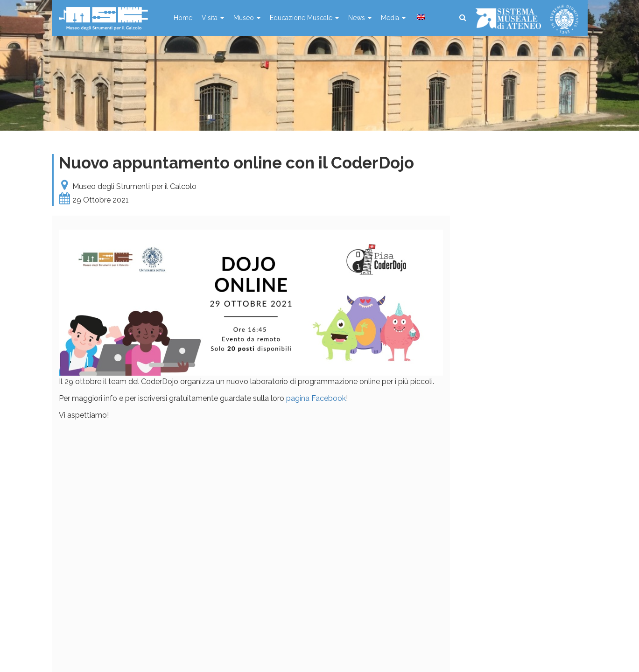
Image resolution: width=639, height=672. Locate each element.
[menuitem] (420, 18)
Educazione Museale (304, 18)
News (360, 18)
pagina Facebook (316, 398)
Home (183, 18)
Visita (213, 18)
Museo (247, 18)
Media (393, 18)
